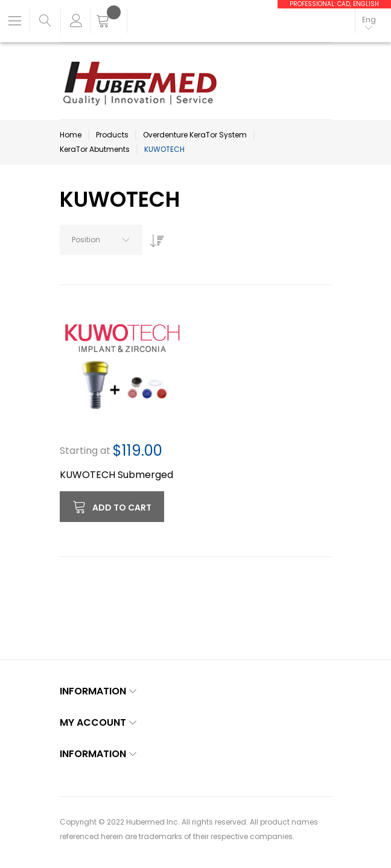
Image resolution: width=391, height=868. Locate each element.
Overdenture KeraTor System (195, 135)
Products (112, 135)
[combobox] (101, 240)
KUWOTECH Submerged (116, 475)
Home (71, 135)
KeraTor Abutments (95, 149)
